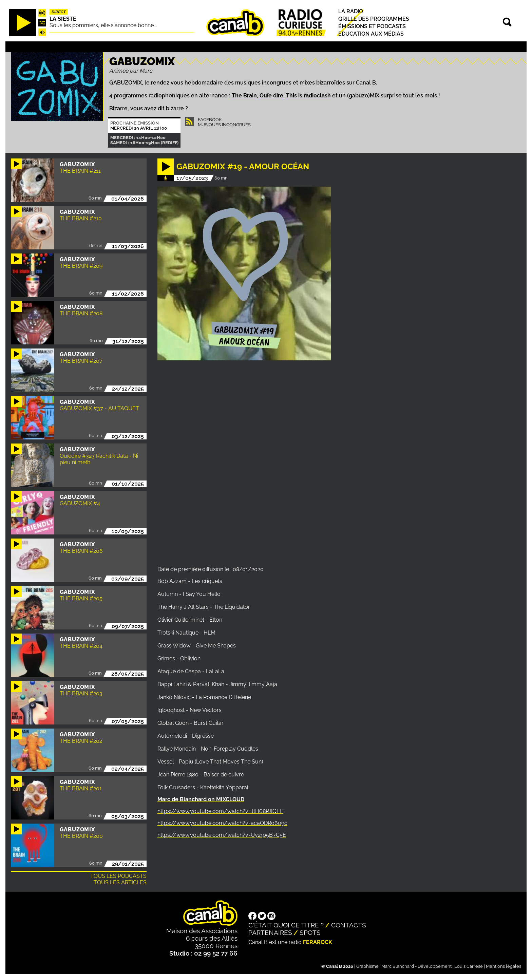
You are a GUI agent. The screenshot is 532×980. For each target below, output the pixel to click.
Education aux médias (371, 34)
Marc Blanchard (398, 966)
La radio (351, 11)
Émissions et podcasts (372, 26)
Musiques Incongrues (224, 125)
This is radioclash (308, 96)
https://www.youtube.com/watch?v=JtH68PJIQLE (220, 811)
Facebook (210, 120)
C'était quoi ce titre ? (286, 925)
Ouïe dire (271, 96)
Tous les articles (120, 882)
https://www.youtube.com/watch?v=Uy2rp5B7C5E (222, 835)
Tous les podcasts (118, 876)
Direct (59, 12)
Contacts (349, 925)
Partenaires (270, 932)
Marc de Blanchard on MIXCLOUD (201, 799)
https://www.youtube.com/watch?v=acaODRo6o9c (222, 823)
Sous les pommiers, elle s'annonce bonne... (103, 25)
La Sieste (63, 19)
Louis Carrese (469, 966)
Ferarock (318, 942)
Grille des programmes (374, 19)
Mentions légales (503, 966)
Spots (310, 932)
